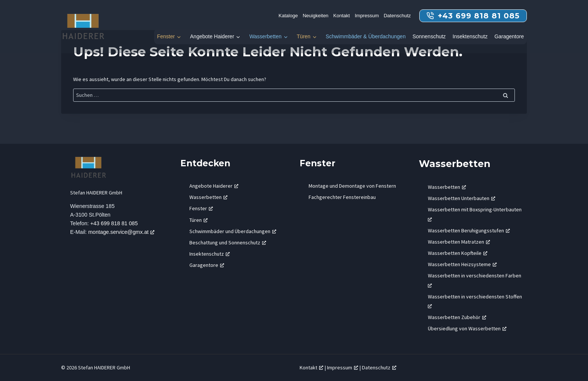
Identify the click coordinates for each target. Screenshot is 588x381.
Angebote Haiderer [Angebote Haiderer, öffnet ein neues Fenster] (214, 186)
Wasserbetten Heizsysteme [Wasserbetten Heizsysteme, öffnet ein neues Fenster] (462, 264)
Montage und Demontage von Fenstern (352, 186)
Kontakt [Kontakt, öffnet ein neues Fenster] (311, 367)
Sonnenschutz (429, 36)
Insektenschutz (470, 36)
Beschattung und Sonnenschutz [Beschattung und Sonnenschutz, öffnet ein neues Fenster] (228, 242)
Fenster (166, 36)
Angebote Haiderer (212, 36)
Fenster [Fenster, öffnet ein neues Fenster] (201, 208)
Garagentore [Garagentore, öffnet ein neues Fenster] (207, 265)
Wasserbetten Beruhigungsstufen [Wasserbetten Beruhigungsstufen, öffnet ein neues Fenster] (469, 230)
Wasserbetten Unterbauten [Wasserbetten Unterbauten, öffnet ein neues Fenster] (462, 198)
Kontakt (342, 16)
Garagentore (509, 36)
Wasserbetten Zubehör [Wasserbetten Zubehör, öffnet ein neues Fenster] (457, 317)
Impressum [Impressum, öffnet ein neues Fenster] (343, 367)
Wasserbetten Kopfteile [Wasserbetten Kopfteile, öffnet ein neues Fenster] (458, 253)
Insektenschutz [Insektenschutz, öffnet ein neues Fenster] (210, 254)
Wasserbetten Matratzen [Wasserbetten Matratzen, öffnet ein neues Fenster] (459, 242)
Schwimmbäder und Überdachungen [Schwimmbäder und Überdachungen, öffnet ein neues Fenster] (233, 231)
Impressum (367, 16)
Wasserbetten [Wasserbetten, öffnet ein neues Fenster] (208, 197)
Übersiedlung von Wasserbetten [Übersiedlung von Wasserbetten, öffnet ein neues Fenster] (467, 328)
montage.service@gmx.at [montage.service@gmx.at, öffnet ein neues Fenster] (122, 232)
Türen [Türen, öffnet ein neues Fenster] (199, 220)
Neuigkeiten (316, 16)
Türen (304, 36)
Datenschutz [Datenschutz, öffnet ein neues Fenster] (379, 367)
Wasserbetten (265, 36)
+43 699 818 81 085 (114, 224)
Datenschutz (397, 16)
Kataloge (288, 16)
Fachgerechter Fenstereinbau (342, 197)
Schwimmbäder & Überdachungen (365, 36)
